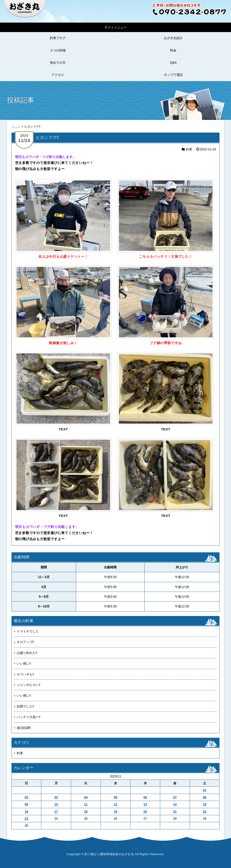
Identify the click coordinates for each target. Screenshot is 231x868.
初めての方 (58, 63)
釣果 (189, 149)
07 (175, 797)
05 (115, 797)
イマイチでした (28, 631)
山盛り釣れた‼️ (27, 653)
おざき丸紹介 (173, 38)
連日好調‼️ (24, 728)
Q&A (173, 63)
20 (145, 812)
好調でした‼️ (25, 706)
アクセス (58, 75)
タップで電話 (173, 75)
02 (26, 797)
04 (86, 797)
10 (56, 804)
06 (145, 797)
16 (26, 812)
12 (115, 804)
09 (26, 804)
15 (205, 804)
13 (145, 804)
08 (205, 797)
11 (86, 804)
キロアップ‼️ (25, 642)
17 (56, 812)
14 (175, 804)
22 (205, 812)
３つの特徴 (58, 50)
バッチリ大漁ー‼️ (29, 717)
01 (205, 790)
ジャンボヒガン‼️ (29, 685)
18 (86, 812)
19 (115, 812)
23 (26, 819)
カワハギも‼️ (25, 674)
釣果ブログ (58, 38)
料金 (173, 50)
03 (56, 797)
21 (175, 812)
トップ (16, 127)
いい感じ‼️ (24, 663)
